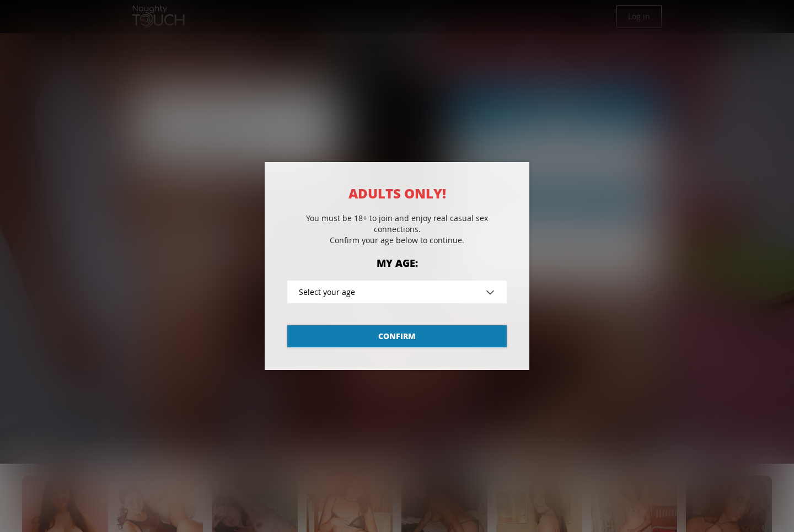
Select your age (327, 292)
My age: (397, 263)
